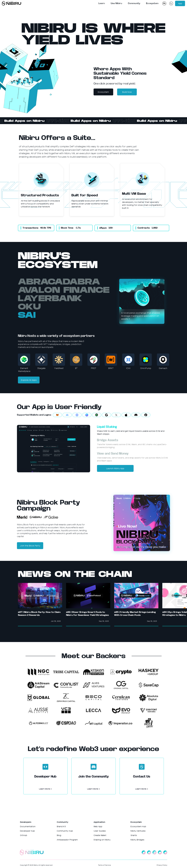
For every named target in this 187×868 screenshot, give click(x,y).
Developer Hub (27, 831)
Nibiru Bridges (137, 840)
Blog (59, 835)
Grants (134, 835)
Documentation (28, 826)
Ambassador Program (67, 840)
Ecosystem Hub (138, 826)
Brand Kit (61, 826)
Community (134, 3)
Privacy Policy (162, 865)
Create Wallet (100, 835)
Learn (102, 3)
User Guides (100, 831)
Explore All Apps (29, 380)
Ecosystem (152, 3)
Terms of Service (104, 865)
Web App (98, 826)
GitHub (24, 835)
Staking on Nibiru (102, 840)
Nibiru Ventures (138, 831)
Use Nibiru (116, 3)
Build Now (127, 92)
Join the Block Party (30, 546)
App (180, 3)
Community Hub (65, 831)
